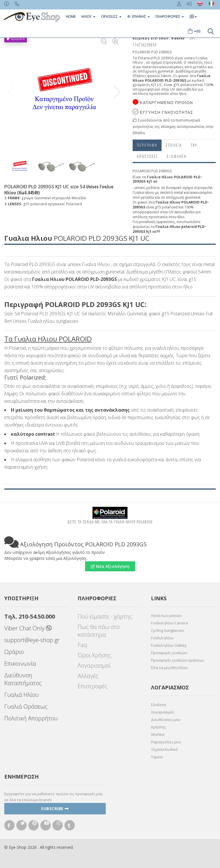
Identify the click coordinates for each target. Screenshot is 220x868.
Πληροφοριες (170, 16)
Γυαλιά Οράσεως (26, 706)
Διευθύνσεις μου (166, 720)
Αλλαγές (88, 676)
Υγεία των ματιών (166, 615)
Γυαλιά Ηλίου (21, 695)
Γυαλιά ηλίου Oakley (169, 645)
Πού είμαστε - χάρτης (105, 616)
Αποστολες (148, 156)
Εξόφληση (177, 156)
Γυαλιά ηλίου (162, 638)
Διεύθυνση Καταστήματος (23, 679)
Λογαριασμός (163, 712)
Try (194, 145)
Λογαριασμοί (94, 665)
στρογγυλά (203, 188)
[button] (117, 92)
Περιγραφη (147, 145)
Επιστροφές (93, 686)
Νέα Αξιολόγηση (110, 566)
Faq (82, 645)
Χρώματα (16, 39)
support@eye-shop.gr (32, 640)
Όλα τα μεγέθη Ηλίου (169, 668)
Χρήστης (158, 727)
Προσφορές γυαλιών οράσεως (177, 660)
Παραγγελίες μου (166, 742)
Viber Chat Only (28, 628)
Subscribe (55, 809)
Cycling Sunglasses (168, 630)
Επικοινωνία (20, 663)
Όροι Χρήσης (95, 655)
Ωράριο (14, 652)
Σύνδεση (159, 705)
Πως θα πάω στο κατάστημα (99, 631)
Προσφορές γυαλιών (169, 653)
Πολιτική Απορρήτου (31, 718)
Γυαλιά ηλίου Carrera (169, 623)
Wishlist (158, 734)
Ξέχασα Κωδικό (164, 749)
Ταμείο (157, 757)
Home (71, 16)
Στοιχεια (174, 145)
